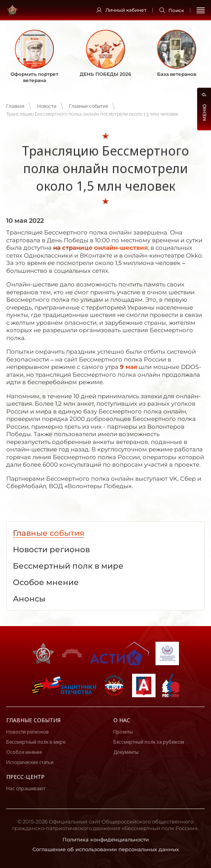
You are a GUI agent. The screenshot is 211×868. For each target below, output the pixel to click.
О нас (122, 720)
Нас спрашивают (26, 788)
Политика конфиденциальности (106, 839)
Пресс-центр (25, 777)
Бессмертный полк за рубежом (149, 742)
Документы (126, 752)
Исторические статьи (30, 762)
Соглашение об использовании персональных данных (106, 849)
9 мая (129, 367)
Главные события (89, 106)
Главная (15, 106)
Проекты (123, 732)
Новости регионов (28, 732)
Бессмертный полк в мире (36, 742)
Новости (47, 106)
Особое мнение (24, 752)
